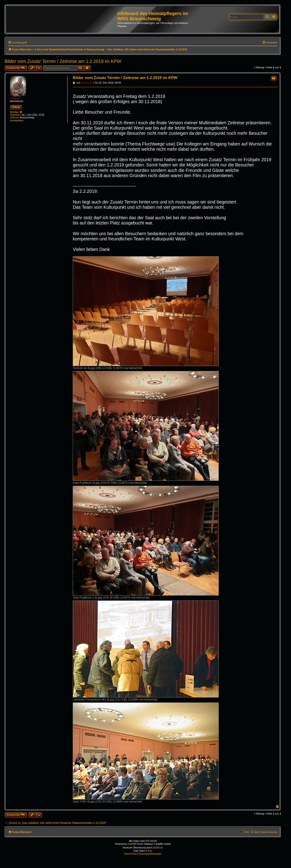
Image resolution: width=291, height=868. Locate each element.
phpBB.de (158, 848)
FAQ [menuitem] (247, 832)
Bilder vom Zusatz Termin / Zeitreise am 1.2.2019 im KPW (63, 61)
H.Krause (15, 98)
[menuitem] (270, 43)
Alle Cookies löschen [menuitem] (266, 832)
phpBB (131, 844)
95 (21, 112)
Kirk (150, 851)
